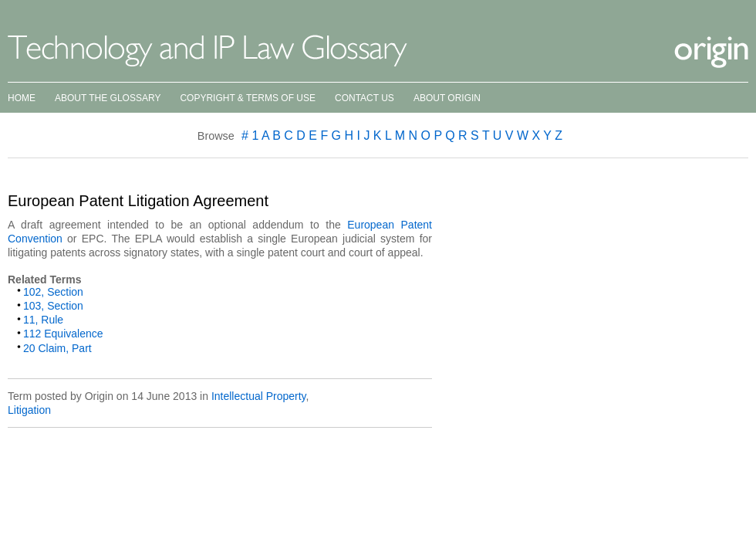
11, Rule (43, 320)
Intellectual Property (259, 396)
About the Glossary (108, 98)
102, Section (53, 292)
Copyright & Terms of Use (248, 98)
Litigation (29, 410)
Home (22, 98)
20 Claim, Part (57, 348)
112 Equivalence (63, 334)
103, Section (53, 306)
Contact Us (364, 98)
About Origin (447, 98)
